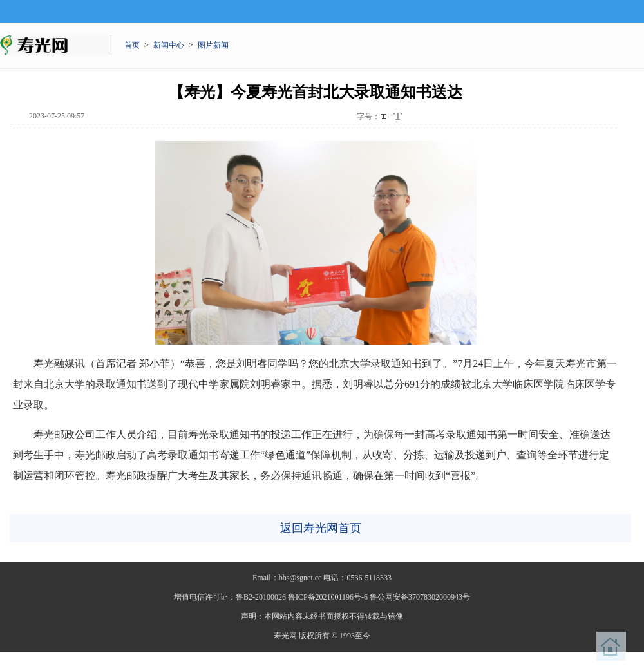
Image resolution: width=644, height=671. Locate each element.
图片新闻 (213, 45)
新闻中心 (169, 45)
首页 (132, 45)
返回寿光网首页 (321, 528)
